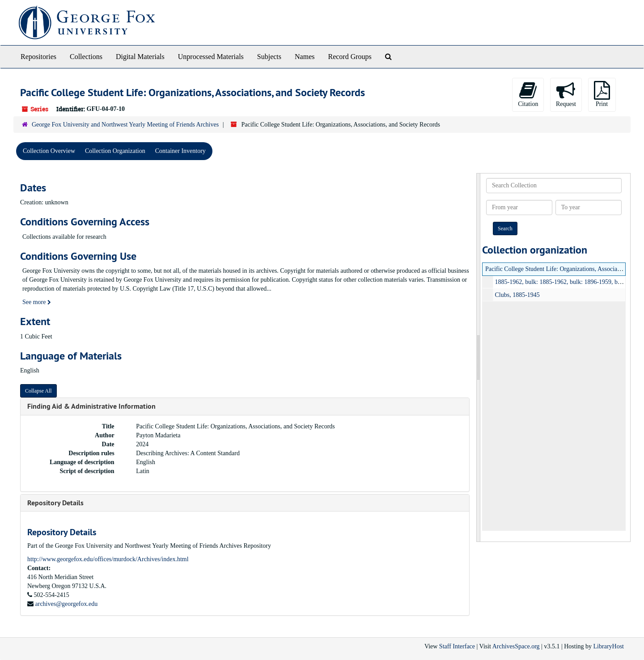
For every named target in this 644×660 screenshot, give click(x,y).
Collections (86, 57)
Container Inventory (180, 151)
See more (37, 302)
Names (305, 57)
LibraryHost (609, 646)
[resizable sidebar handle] (479, 357)
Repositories (38, 57)
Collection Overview (49, 151)
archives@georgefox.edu (67, 604)
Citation (528, 94)
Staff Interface (457, 646)
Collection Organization (115, 151)
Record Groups (350, 57)
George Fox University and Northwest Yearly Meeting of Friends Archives (125, 125)
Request (566, 94)
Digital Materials (140, 57)
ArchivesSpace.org (516, 646)
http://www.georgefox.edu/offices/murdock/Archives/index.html (108, 559)
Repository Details (55, 503)
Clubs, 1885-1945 (517, 295)
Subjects (269, 57)
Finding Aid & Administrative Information (91, 406)
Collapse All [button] (38, 391)
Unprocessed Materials (211, 57)
